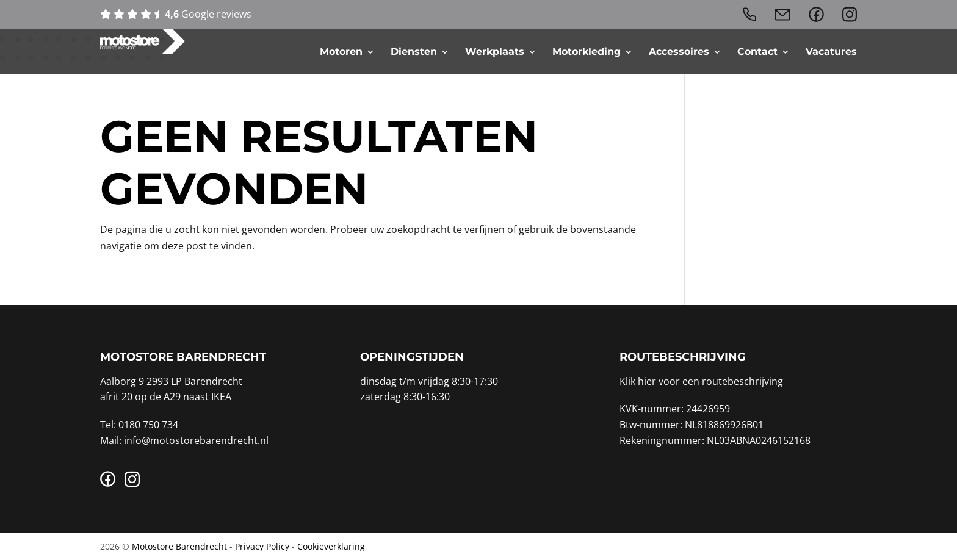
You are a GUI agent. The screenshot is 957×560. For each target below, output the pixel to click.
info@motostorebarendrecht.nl (196, 440)
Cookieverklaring (331, 546)
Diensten (414, 52)
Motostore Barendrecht (179, 546)
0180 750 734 (148, 425)
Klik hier (638, 381)
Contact (757, 52)
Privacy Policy (262, 546)
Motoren (341, 52)
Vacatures (831, 52)
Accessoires (679, 52)
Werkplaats (495, 52)
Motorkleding (587, 52)
